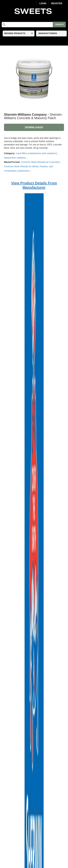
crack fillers (21, 153)
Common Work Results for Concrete (40, 162)
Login (43, 3)
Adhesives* (24, 171)
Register (57, 3)
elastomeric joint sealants (43, 153)
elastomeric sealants (15, 158)
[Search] (34, 25)
